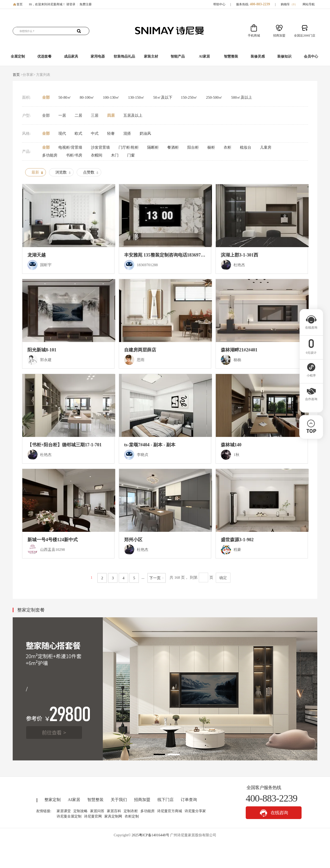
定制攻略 (80, 811)
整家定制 (53, 800)
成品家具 (71, 56)
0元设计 (311, 351)
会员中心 (311, 56)
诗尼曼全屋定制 (69, 816)
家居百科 (114, 811)
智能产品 (178, 56)
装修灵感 (258, 56)
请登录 (71, 4)
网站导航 (309, 4)
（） (294, 4)
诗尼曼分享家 (195, 811)
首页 (20, 4)
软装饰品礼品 (124, 56)
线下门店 (166, 800)
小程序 (311, 374)
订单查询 (189, 800)
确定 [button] (223, 578)
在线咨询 (274, 813)
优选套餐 (44, 56)
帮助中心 (219, 4)
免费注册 (86, 4)
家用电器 (98, 56)
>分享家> (28, 75)
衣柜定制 (132, 816)
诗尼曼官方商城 (170, 811)
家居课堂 (64, 811)
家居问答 (97, 811)
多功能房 (147, 811)
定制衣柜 (131, 811)
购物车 (289, 4)
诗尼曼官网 (93, 816)
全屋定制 (18, 56)
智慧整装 (231, 56)
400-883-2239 (260, 4)
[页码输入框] (203, 577)
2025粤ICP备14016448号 (151, 835)
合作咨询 (311, 398)
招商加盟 (142, 800)
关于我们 (119, 800)
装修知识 (284, 56)
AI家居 (204, 56)
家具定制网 (113, 816)
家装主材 (151, 56)
